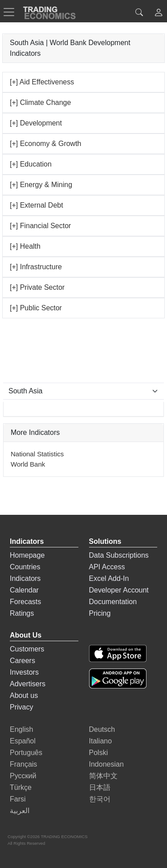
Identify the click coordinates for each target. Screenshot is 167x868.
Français (23, 764)
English (21, 729)
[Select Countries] (83, 391)
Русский (23, 776)
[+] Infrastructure (36, 267)
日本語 (100, 787)
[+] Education (31, 164)
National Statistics (37, 454)
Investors (24, 672)
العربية (20, 811)
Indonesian (106, 764)
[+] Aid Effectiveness (42, 82)
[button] (159, 14)
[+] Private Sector (37, 287)
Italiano (101, 741)
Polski (99, 753)
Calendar (24, 590)
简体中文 (103, 776)
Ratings (22, 613)
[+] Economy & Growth (46, 144)
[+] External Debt (37, 205)
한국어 (100, 799)
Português (26, 753)
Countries (25, 567)
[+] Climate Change (40, 102)
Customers (27, 649)
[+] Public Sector (36, 308)
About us (24, 695)
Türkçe (21, 787)
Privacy (21, 707)
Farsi (18, 799)
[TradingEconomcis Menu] (12, 12)
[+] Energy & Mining (41, 185)
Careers (22, 661)
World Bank (28, 464)
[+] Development (36, 123)
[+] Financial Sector (40, 226)
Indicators (25, 578)
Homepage (27, 555)
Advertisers (28, 684)
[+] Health (25, 246)
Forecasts (25, 602)
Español (23, 741)
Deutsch (102, 729)
